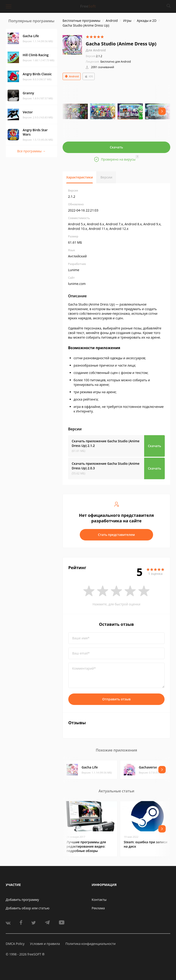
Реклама (98, 908)
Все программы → (31, 151)
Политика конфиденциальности (90, 944)
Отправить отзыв (116, 699)
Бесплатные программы (81, 21)
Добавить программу (22, 900)
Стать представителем (117, 535)
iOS (89, 76)
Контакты (99, 900)
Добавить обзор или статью (28, 908)
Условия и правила (45, 944)
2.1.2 (94, 56)
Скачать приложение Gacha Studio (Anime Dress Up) (106, 443)
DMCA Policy (15, 944)
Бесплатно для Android (116, 62)
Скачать (116, 147)
